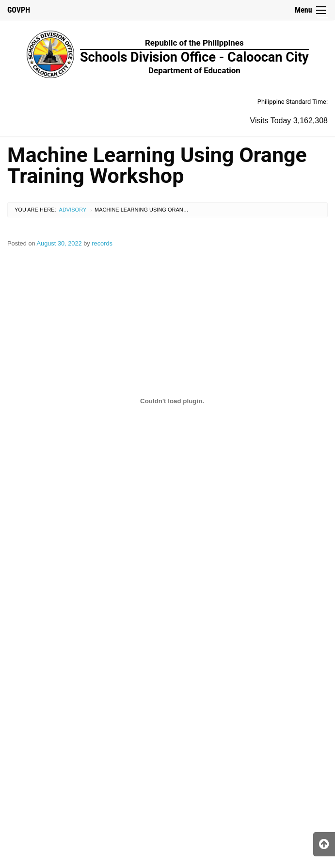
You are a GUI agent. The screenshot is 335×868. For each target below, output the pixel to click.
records (102, 243)
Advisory (73, 210)
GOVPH (19, 10)
